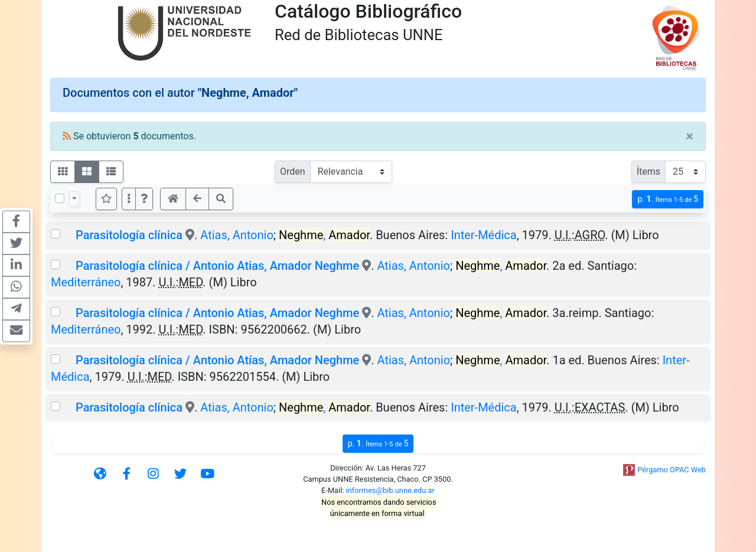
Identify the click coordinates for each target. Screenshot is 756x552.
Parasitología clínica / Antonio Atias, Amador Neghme (217, 266)
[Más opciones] (129, 199)
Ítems (649, 172)
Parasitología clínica (129, 235)
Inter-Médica (484, 235)
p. (668, 199)
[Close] (690, 136)
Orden (293, 172)
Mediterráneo (86, 282)
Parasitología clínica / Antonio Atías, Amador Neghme (217, 360)
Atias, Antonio (237, 235)
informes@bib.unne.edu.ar (390, 490)
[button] (144, 199)
